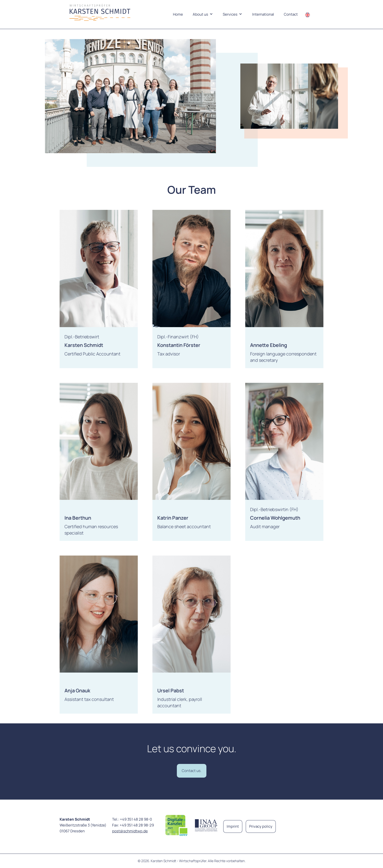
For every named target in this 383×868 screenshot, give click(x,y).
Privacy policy (261, 826)
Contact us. (192, 771)
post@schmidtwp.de (130, 831)
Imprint (233, 826)
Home (178, 14)
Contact (291, 14)
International (263, 14)
